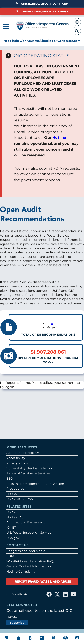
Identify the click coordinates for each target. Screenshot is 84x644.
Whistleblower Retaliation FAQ (30, 561)
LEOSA (12, 494)
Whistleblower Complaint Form (42, 4)
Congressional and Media (26, 551)
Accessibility (16, 458)
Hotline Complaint (20, 571)
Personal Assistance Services (28, 473)
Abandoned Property (23, 453)
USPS (10, 512)
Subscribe (17, 623)
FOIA (10, 556)
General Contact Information (29, 566)
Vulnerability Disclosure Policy (29, 468)
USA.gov (13, 538)
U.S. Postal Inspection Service (29, 533)
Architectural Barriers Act (26, 522)
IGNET (11, 527)
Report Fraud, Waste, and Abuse (42, 12)
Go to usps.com (69, 41)
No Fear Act (15, 517)
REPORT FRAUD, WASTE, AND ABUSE (43, 581)
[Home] (43, 29)
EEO (10, 479)
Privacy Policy (17, 463)
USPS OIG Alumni (20, 499)
